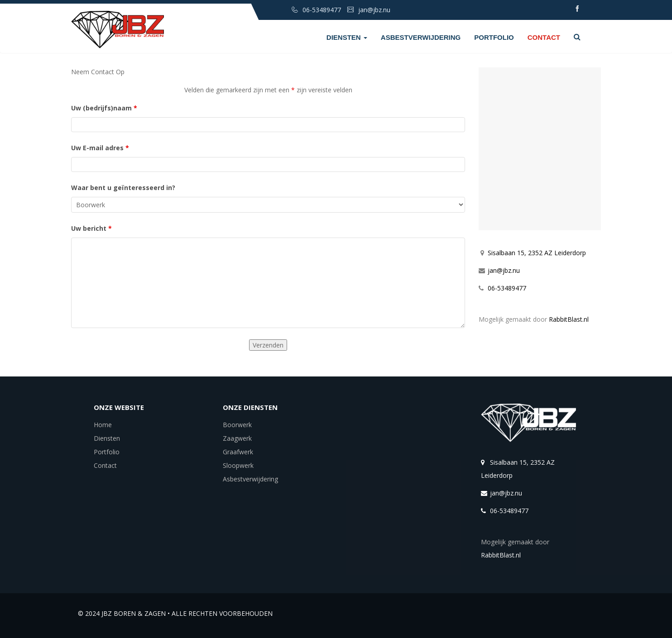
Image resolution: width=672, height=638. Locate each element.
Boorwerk (237, 425)
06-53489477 (507, 288)
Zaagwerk (237, 438)
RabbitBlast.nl (569, 319)
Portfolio (494, 37)
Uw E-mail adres (100, 148)
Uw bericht (91, 228)
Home (103, 425)
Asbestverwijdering (421, 37)
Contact (544, 37)
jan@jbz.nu (504, 270)
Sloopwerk (238, 465)
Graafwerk (238, 452)
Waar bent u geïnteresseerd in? (123, 188)
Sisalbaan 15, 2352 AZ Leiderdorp (537, 253)
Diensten (347, 37)
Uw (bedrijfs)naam (104, 108)
